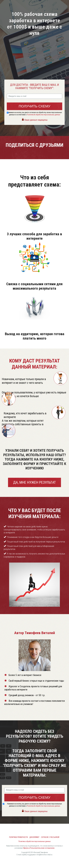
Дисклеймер (34, 837)
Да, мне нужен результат (34, 482)
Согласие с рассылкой (50, 837)
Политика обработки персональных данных (35, 841)
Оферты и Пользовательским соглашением (39, 848)
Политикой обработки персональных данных (44, 115)
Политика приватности (18, 837)
